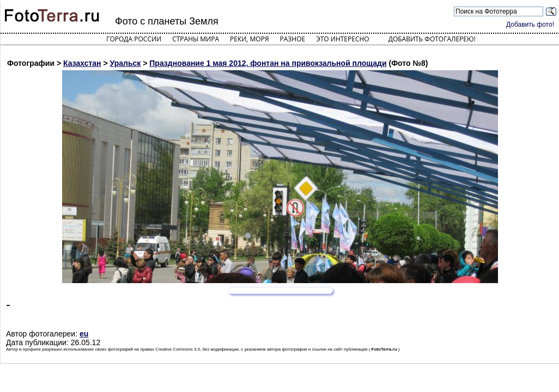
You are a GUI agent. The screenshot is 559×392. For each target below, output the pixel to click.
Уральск (126, 63)
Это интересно (343, 39)
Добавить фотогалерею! (432, 39)
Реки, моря (249, 39)
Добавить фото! (530, 24)
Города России (134, 39)
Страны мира (196, 39)
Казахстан (82, 63)
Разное (293, 39)
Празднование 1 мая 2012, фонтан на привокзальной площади (268, 63)
